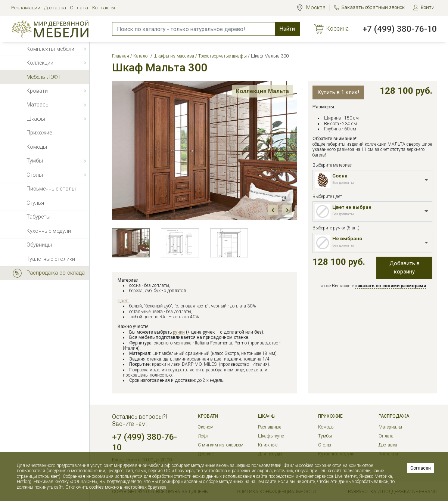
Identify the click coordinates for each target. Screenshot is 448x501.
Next (287, 210)
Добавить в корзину (405, 268)
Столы (325, 445)
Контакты (104, 8)
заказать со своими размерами (391, 286)
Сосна (340, 176)
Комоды (326, 427)
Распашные (270, 427)
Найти (287, 29)
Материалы (390, 427)
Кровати (208, 416)
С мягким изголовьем (221, 445)
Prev (273, 210)
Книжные (268, 445)
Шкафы (267, 416)
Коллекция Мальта (257, 93)
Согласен (421, 468)
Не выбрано (347, 239)
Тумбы (325, 436)
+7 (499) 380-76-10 (400, 29)
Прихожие (330, 416)
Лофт (203, 436)
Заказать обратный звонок (373, 7)
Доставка (55, 8)
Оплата (79, 8)
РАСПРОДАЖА (394, 416)
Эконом (206, 427)
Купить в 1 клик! (338, 92)
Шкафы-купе (271, 436)
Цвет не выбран (352, 207)
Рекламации (26, 8)
